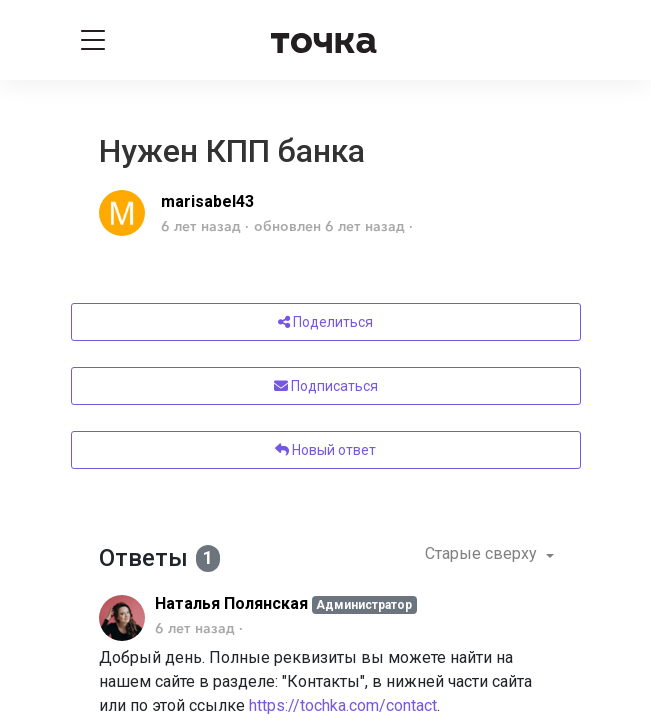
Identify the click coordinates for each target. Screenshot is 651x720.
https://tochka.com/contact (343, 705)
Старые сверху (483, 553)
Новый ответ (325, 450)
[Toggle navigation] (93, 40)
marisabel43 (207, 201)
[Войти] (560, 40)
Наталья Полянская (231, 603)
